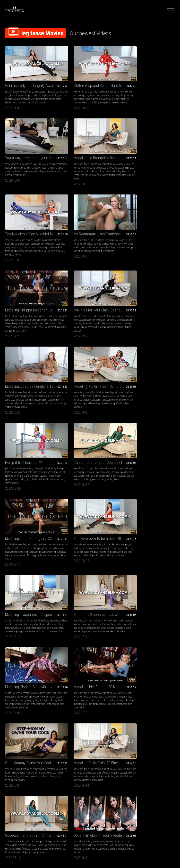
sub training (20, 527)
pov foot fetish (158, 167)
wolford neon (69, 601)
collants (9, 167)
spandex (89, 312)
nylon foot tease (149, 745)
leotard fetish (70, 597)
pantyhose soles (143, 167)
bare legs (41, 590)
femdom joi (32, 527)
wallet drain (132, 97)
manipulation (128, 93)
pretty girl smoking (30, 597)
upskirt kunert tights (48, 315)
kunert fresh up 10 (13, 319)
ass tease (32, 164)
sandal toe (108, 530)
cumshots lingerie (31, 456)
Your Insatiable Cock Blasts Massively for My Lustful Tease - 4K (148, 584)
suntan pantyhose (35, 312)
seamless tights (85, 460)
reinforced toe (148, 749)
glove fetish (27, 90)
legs (43, 86)
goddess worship (129, 86)
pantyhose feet (40, 160)
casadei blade (12, 245)
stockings (76, 160)
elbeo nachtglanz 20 (47, 386)
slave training (48, 523)
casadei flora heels (102, 460)
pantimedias (79, 527)
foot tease (19, 160)
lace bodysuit (166, 675)
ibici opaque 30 (155, 456)
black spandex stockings (102, 597)
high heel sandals (136, 523)
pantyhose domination (152, 90)
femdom (51, 519)
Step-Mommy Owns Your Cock (28, 513)
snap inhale (16, 597)
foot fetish (104, 86)
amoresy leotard (95, 604)
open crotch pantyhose (78, 752)
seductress (168, 90)
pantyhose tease (158, 164)
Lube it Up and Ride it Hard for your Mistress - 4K (148, 658)
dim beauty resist (140, 752)
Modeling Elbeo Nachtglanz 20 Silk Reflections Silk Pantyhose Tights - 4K (32, 369)
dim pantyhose (134, 749)
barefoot (27, 590)
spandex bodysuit (100, 97)
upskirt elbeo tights (130, 241)
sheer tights (136, 745)
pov (6, 90)
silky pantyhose (12, 389)
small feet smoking (49, 597)
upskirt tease (80, 167)
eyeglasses (165, 741)
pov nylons (132, 164)
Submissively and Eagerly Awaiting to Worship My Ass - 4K (32, 80)
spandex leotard (79, 315)
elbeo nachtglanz (28, 389)
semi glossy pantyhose (142, 460)
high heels (50, 86)
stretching (68, 93)
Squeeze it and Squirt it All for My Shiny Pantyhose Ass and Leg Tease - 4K (148, 513)
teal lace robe (153, 530)
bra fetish (17, 456)
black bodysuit (128, 678)
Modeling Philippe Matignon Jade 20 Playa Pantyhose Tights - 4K (32, 224)
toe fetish (153, 160)
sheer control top (156, 752)
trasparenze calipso (162, 389)
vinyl (54, 93)
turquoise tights (167, 530)
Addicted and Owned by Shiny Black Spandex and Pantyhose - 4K (90, 584)
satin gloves (162, 601)
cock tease (68, 156)
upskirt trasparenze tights (140, 389)
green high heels (142, 319)
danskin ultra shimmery (90, 319)
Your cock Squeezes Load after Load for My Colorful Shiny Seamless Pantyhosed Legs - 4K (32, 439)
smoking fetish (28, 593)
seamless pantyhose (83, 164)
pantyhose (49, 90)
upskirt (94, 160)
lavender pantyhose (72, 463)
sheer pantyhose (142, 93)
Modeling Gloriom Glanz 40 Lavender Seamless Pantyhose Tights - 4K (90, 439)
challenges (16, 93)
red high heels (107, 93)
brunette (37, 86)
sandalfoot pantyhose (15, 315)
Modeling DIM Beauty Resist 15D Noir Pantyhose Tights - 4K (148, 732)
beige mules (42, 389)
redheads (136, 601)
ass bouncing (37, 530)
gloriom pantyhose (48, 456)
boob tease (91, 167)
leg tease (90, 90)
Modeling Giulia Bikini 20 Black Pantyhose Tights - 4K (90, 513)
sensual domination (72, 375)
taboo (26, 523)
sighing (25, 601)
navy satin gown (167, 604)
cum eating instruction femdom (146, 675)
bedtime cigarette (13, 601)
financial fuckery (157, 93)
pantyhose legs (128, 167)
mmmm (33, 601)
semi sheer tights (161, 460)
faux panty (98, 530)
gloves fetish (96, 238)
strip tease (147, 156)
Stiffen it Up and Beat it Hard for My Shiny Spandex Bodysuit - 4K (90, 80)
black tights (19, 167)
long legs (153, 86)
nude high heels (35, 241)
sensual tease (100, 453)
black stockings (148, 601)
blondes (53, 156)
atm (141, 97)
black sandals (70, 534)
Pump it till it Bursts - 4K (82, 298)
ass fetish (27, 86)
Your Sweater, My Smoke (24, 658)
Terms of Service (75, 811)
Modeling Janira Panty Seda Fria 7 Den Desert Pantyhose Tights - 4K (90, 658)
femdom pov (38, 90)
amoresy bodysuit (93, 101)
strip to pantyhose (136, 171)
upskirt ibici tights (139, 456)
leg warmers (100, 312)
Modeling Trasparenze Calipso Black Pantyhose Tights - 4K (148, 369)
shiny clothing (80, 93)
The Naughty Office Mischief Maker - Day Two (90, 150)
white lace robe (28, 460)
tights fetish (79, 312)
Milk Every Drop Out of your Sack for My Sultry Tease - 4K (90, 732)
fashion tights (128, 386)
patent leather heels (34, 97)
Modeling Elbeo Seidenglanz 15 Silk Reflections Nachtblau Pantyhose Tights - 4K (148, 224)
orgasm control (40, 519)
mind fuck (168, 86)
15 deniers (160, 749)
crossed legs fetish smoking (24, 741)
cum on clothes (106, 164)
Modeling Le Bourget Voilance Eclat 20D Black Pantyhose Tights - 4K (32, 150)
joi (10, 90)
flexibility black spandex (89, 245)
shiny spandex (93, 93)
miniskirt (140, 378)
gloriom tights (70, 460)
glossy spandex (84, 97)
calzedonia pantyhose (132, 604)
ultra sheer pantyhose (31, 319)
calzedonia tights (100, 386)
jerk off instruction (13, 86)
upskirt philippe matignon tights (33, 245)
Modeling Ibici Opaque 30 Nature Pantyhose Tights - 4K (148, 439)
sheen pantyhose (94, 675)
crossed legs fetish (34, 156)
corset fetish (79, 749)
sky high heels (70, 97)
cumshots (107, 156)
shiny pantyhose (49, 234)
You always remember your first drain (148, 80)
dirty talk (97, 375)
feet (123, 160)
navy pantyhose (129, 249)
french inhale (41, 593)
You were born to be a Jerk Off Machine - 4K (90, 369)
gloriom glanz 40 (13, 460)
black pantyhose (44, 93)
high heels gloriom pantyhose (99, 456)
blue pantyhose (103, 167)
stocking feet (144, 164)
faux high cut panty (163, 245)
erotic (96, 164)
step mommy (50, 530)
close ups (16, 90)
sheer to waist (35, 234)
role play (33, 523)
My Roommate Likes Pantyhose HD (148, 150)
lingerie (77, 445)
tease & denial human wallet (157, 97)
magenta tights (109, 319)
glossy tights (48, 241)
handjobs (126, 590)
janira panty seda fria (100, 678)
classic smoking (13, 593)
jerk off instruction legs (92, 171)
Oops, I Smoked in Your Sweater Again (32, 584)
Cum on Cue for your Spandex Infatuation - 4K (148, 298)
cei (169, 667)
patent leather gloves (14, 97)
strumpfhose (21, 164)
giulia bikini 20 (85, 530)
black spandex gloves (79, 608)
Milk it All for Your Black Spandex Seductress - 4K (90, 224)
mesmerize (143, 86)
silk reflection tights (149, 241)
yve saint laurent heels (144, 245)
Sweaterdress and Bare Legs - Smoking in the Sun (32, 732)
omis (7, 597)
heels (18, 530)
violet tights (41, 460)
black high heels (83, 386)
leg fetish (163, 160)
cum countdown (29, 93)
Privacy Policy (108, 811)
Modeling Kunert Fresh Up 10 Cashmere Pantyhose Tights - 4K (32, 298)
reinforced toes (44, 164)
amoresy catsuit (86, 241)
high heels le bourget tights (37, 167)
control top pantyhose (35, 171)
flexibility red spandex (73, 101)
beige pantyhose (12, 386)
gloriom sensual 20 (72, 171)
